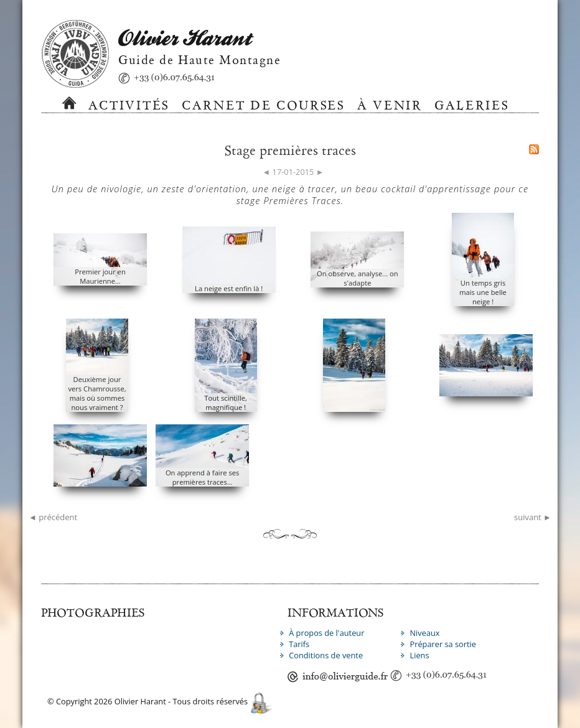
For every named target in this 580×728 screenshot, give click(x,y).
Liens (419, 655)
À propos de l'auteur (326, 633)
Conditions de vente (326, 655)
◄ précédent (53, 517)
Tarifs (299, 644)
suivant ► (533, 517)
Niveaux (424, 633)
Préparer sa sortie (443, 644)
